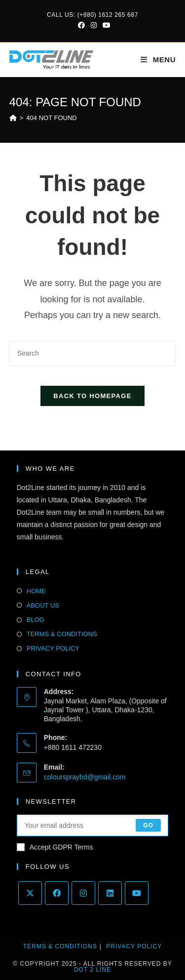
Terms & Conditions (60, 946)
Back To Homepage (92, 396)
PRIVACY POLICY (53, 648)
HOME (36, 591)
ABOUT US (43, 605)
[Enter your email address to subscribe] (93, 825)
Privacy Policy (134, 946)
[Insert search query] (93, 353)
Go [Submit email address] (148, 825)
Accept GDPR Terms (55, 847)
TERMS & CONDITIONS (62, 634)
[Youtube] (137, 893)
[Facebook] (57, 893)
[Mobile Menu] (158, 60)
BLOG (36, 620)
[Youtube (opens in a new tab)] (105, 25)
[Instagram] (83, 893)
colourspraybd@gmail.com (85, 777)
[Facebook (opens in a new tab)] (81, 25)
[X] (30, 893)
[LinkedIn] (110, 893)
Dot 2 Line (92, 970)
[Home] (13, 118)
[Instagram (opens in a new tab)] (94, 25)
